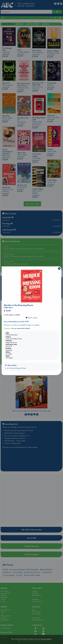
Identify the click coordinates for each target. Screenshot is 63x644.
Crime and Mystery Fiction (17, 368)
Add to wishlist (31, 318)
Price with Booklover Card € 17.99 (16, 322)
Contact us (8, 328)
